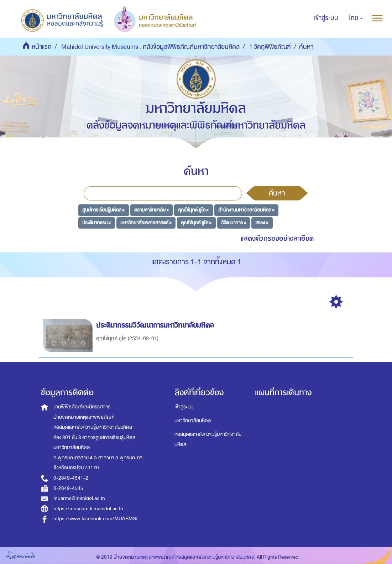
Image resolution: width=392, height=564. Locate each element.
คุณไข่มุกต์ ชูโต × (193, 210)
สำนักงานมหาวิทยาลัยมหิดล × (246, 210)
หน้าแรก (42, 47)
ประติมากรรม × (96, 223)
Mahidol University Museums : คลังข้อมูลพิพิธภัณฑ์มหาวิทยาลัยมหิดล (150, 47)
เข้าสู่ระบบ (184, 407)
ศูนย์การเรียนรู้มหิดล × (103, 210)
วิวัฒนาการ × (234, 223)
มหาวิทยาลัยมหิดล (193, 421)
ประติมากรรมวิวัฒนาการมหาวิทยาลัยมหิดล (156, 325)
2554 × (262, 223)
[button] (356, 18)
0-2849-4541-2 (71, 478)
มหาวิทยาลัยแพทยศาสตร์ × (146, 223)
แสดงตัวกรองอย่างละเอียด (277, 238)
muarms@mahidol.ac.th (79, 498)
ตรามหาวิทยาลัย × (151, 210)
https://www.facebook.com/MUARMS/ (96, 519)
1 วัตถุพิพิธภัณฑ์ (270, 47)
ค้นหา (277, 193)
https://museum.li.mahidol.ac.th (88, 509)
